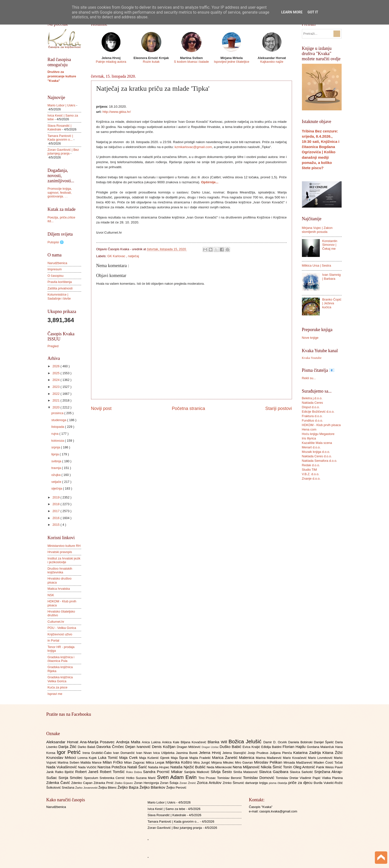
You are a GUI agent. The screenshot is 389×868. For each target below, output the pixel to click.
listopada (58, 427)
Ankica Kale (171, 742)
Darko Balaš (87, 747)
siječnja (57, 488)
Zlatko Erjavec (124, 783)
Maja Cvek (129, 758)
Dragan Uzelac (211, 747)
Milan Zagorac (135, 762)
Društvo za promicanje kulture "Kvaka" (62, 76)
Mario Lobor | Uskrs (62, 105)
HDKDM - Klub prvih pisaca (321, 425)
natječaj (133, 256)
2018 (56, 504)
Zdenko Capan (82, 783)
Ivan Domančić (125, 753)
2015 (56, 525)
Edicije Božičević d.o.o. (318, 412)
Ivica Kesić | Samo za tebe (166, 809)
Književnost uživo (60, 634)
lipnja (56, 454)
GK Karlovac (117, 256)
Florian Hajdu (295, 747)
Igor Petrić (70, 752)
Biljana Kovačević (194, 742)
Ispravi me (55, 694)
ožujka (56, 475)
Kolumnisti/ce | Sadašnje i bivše (59, 296)
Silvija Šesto (222, 772)
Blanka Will (218, 742)
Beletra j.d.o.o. (312, 398)
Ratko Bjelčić (65, 772)
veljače (57, 482)
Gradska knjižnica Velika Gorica (60, 679)
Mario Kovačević (295, 758)
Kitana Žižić (333, 753)
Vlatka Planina (332, 778)
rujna (55, 434)
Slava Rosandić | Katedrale (60, 127)
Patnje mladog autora (111, 62)
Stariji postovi (278, 408)
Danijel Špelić (324, 742)
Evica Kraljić (252, 747)
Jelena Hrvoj (211, 753)
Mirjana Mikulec (223, 762)
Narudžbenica (57, 263)
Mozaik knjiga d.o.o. (316, 452)
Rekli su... (309, 378)
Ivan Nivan (145, 753)
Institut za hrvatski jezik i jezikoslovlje (64, 560)
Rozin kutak (151, 62)
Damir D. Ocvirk (276, 742)
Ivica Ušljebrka (164, 753)
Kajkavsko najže (272, 62)
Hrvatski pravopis (60, 552)
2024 (56, 380)
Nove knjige (310, 338)
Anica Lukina (152, 742)
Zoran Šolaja (170, 783)
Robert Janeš (87, 772)
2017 (56, 511)
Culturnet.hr (56, 622)
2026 (56, 366)
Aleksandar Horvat (63, 742)
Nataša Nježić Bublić (189, 767)
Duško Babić (231, 747)
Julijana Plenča (282, 753)
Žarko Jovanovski (87, 788)
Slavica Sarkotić (302, 772)
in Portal (53, 640)
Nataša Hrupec (159, 767)
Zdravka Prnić (104, 783)
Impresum (55, 269)
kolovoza (58, 441)
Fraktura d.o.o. (312, 416)
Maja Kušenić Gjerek (155, 758)
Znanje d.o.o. (311, 479)
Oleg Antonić (305, 767)
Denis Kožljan (164, 747)
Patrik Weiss (325, 767)
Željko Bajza (129, 787)
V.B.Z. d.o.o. (311, 474)
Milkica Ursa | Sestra (317, 265)
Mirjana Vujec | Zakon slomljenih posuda (317, 230)
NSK (51, 595)
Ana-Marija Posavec (98, 742)
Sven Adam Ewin (178, 777)
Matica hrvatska (59, 589)
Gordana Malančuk (321, 747)
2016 (56, 518)
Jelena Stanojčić (235, 753)
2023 (56, 387)
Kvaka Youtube (312, 358)
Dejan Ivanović (139, 747)
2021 (56, 400)
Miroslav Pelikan (269, 762)
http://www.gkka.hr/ (117, 112)
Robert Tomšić (113, 772)
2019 (56, 497)
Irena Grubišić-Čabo (98, 753)
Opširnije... (210, 182)
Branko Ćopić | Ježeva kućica (332, 303)
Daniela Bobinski (301, 742)
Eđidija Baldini (272, 747)
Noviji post (101, 408)
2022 (56, 394)
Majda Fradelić (201, 758)
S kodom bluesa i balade (191, 62)
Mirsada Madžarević (299, 762)
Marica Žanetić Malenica (234, 758)
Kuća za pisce (58, 687)
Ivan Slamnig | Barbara (331, 277)
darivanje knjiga (257, 783)
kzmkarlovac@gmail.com (193, 147)
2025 (56, 373)
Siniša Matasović (246, 772)
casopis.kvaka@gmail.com (278, 811)
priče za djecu (301, 783)
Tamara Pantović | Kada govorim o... (60, 138)
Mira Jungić (202, 762)
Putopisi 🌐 (56, 242)
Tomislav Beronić (230, 778)
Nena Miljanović (247, 767)
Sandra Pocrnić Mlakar (164, 772)
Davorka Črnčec (111, 747)
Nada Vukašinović (62, 767)
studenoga (59, 420)
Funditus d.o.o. (312, 420)
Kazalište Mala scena (317, 443)
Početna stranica (188, 408)
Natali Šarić (138, 767)
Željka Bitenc (108, 788)
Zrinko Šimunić (234, 783)
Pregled (53, 346)
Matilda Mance (92, 762)
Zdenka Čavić (59, 783)
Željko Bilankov (153, 787)
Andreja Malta (129, 742)
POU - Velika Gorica (62, 628)
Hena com (309, 429)
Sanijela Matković (197, 772)
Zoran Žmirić (188, 783)
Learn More (292, 12)
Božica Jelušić (246, 741)
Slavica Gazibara (274, 772)
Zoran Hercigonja (147, 783)
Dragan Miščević (189, 747)
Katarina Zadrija (308, 753)
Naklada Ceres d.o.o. (317, 456)
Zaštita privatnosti (60, 288)
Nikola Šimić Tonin (277, 767)
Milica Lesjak (156, 762)
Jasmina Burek (187, 753)
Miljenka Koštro (180, 762)
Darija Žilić (68, 747)
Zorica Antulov (210, 783)
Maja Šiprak (180, 758)
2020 (56, 407)
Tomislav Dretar (288, 778)
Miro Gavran (244, 762)
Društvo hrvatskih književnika (60, 570)
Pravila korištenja (60, 282)
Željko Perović (176, 788)
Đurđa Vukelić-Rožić (328, 783)
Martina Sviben (69, 762)
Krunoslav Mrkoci (62, 758)
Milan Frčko (113, 762)
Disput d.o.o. (311, 407)
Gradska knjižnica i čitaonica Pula (61, 659)
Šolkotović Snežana (61, 788)
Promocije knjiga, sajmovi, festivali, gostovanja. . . (60, 192)
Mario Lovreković (321, 758)
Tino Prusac (208, 778)
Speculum (92, 778)
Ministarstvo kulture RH (64, 546)
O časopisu (56, 276)
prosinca (58, 413)
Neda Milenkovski (220, 767)
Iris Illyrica (309, 438)
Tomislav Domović (259, 778)
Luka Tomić (109, 758)
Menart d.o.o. (311, 447)
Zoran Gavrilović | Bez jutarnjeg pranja (63, 152)
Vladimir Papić (311, 778)
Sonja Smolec (71, 778)
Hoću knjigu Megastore (318, 434)
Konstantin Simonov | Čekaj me (330, 245)
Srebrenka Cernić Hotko (118, 778)
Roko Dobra (134, 772)
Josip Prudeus (259, 753)
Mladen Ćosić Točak (328, 762)
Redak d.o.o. (311, 465)
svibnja (57, 461)
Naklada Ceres (312, 403)
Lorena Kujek (88, 758)
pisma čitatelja (278, 783)
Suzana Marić (146, 778)
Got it (313, 12)
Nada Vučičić (88, 767)
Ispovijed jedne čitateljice (231, 62)
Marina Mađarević (269, 758)
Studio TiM (309, 470)
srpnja (56, 447)
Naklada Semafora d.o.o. (320, 461)
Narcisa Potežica (112, 767)
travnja (57, 468)
